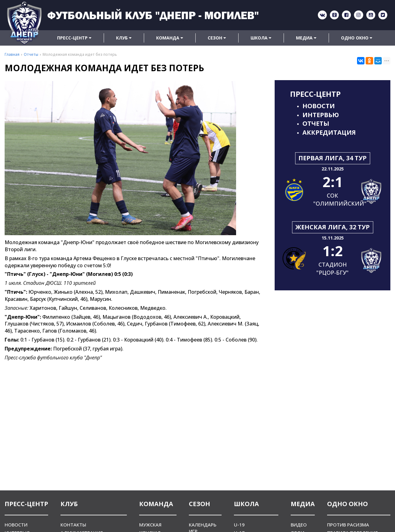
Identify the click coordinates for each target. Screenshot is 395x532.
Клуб (124, 38)
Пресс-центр (74, 38)
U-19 (239, 525)
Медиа (306, 38)
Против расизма (348, 525)
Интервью (321, 115)
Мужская (150, 525)
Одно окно (357, 38)
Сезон (217, 38)
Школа (261, 38)
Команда (170, 38)
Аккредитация (329, 132)
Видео (299, 525)
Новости (319, 106)
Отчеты (316, 123)
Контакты (73, 525)
